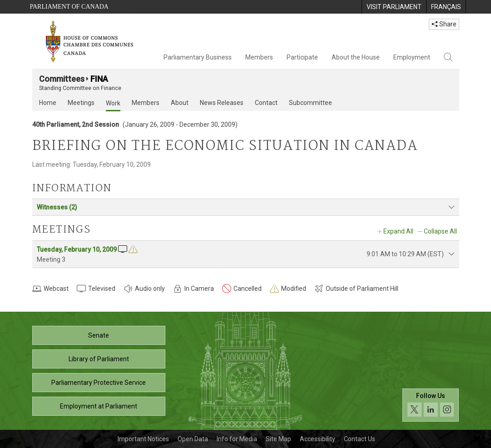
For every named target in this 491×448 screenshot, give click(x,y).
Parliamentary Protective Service (99, 383)
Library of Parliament (99, 359)
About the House (356, 57)
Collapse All (440, 231)
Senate (99, 335)
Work (113, 103)
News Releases (222, 103)
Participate (302, 57)
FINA (99, 79)
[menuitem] (394, 7)
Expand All (398, 231)
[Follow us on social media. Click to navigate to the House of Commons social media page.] (431, 405)
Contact (266, 103)
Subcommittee (310, 103)
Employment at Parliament (99, 406)
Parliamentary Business (198, 57)
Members (259, 57)
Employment (412, 57)
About (180, 103)
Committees (62, 79)
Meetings (81, 103)
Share (444, 24)
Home (48, 103)
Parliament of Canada (69, 7)
